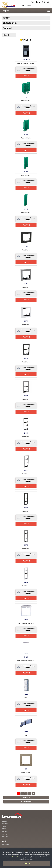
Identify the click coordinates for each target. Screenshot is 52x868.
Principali (4, 821)
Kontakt (4, 829)
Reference (5, 824)
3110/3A (26, 172)
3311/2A (26, 358)
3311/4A (26, 508)
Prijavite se (26, 76)
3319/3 (26, 732)
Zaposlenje (5, 831)
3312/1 (26, 620)
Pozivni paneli (26, 28)
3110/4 (26, 209)
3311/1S (26, 284)
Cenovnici (4, 834)
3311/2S (26, 396)
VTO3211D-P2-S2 (26, 60)
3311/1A (26, 246)
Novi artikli (5, 836)
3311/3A (26, 433)
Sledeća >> (26, 798)
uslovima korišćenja (17, 857)
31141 (26, 769)
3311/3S (26, 470)
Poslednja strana (26, 802)
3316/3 (26, 694)
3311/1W (26, 321)
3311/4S (26, 545)
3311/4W (26, 582)
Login (38, 2)
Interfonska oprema (26, 23)
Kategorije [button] (6, 11)
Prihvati (27, 863)
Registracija (46, 2)
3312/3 (26, 657)
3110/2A (26, 134)
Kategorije (26, 18)
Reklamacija (5, 844)
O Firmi (4, 826)
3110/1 (26, 97)
